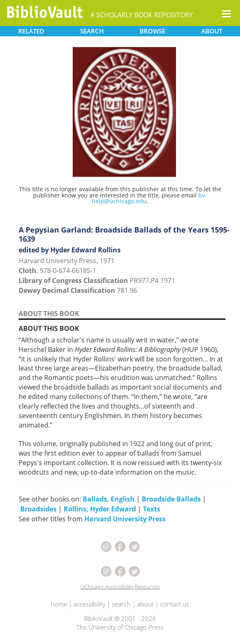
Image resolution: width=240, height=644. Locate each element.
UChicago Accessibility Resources (120, 587)
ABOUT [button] (212, 31)
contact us (175, 604)
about (145, 604)
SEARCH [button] (92, 31)
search (121, 604)
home (59, 604)
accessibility (89, 604)
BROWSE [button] (152, 31)
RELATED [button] (31, 31)
